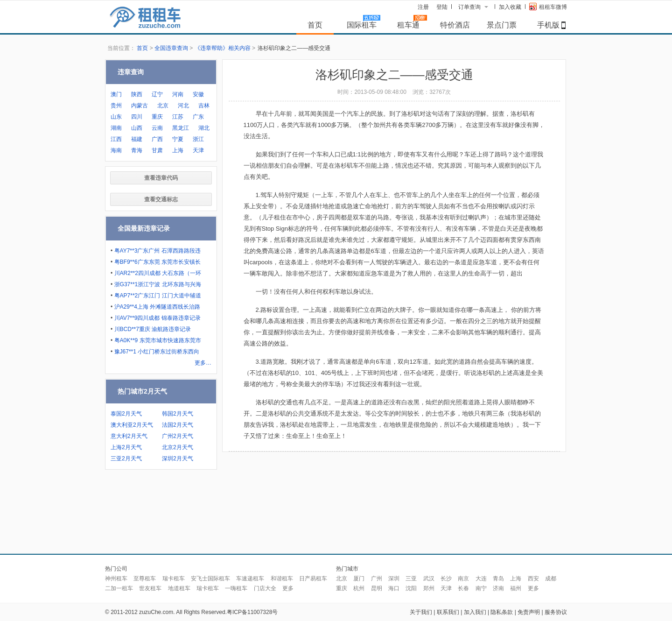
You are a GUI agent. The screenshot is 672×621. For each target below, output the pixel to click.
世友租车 (150, 588)
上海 (178, 150)
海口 (394, 588)
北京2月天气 (178, 447)
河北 (183, 106)
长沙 (446, 579)
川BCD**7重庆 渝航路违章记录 (153, 329)
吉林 (204, 106)
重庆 (157, 117)
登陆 (442, 7)
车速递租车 (250, 579)
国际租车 (362, 25)
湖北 (204, 128)
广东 (198, 117)
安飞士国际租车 (210, 579)
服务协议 (556, 612)
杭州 (359, 588)
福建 (137, 139)
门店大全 (265, 588)
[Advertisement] (336, 514)
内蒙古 (140, 106)
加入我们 (475, 612)
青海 (137, 150)
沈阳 (411, 588)
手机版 (548, 25)
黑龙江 (181, 128)
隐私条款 (502, 612)
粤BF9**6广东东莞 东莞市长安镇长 (157, 262)
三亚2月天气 (126, 459)
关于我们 (421, 612)
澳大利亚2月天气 (132, 425)
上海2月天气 (126, 447)
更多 (288, 588)
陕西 (137, 94)
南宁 (481, 588)
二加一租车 (119, 588)
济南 (498, 588)
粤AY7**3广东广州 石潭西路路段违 (157, 251)
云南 (157, 128)
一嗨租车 (236, 588)
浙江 (198, 139)
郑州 (429, 588)
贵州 (116, 106)
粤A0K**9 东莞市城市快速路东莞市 (158, 340)
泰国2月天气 (126, 414)
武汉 (429, 579)
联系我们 (448, 612)
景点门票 (502, 25)
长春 (463, 588)
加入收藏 (510, 7)
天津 (198, 150)
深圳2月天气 (178, 459)
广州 (377, 579)
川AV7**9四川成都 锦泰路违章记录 (157, 318)
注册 (423, 7)
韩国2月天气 (178, 414)
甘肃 (157, 150)
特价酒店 (455, 25)
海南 (116, 150)
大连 (481, 579)
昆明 (377, 588)
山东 (116, 117)
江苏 (178, 117)
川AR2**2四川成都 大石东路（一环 (158, 273)
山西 (137, 128)
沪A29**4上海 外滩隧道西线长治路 (157, 307)
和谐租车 (282, 579)
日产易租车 (313, 579)
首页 (315, 25)
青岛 (498, 579)
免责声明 (529, 612)
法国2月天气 (178, 425)
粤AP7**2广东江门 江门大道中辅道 (158, 296)
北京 (163, 106)
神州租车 (116, 579)
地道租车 (179, 588)
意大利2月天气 (129, 436)
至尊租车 (145, 579)
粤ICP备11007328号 (252, 612)
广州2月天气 (178, 436)
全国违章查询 (171, 48)
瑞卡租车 (174, 579)
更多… (203, 363)
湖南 (116, 128)
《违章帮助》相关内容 (223, 48)
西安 (533, 579)
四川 (137, 117)
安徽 (198, 94)
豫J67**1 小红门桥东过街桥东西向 (157, 352)
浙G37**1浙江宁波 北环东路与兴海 (158, 284)
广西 (157, 139)
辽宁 (157, 94)
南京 (463, 579)
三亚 (411, 579)
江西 (116, 139)
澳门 (116, 94)
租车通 (408, 25)
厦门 (359, 579)
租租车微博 (548, 7)
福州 (516, 588)
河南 (178, 94)
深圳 (394, 579)
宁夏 (178, 139)
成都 (551, 579)
